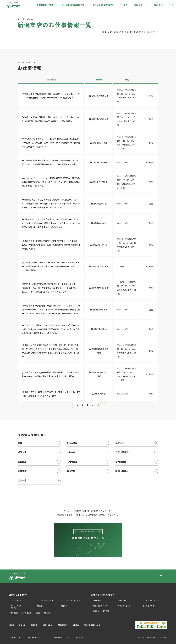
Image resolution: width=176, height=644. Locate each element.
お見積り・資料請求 (43, 613)
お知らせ (138, 5)
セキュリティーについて (37, 637)
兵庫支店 (39, 481)
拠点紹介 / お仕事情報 (101, 611)
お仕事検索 (97, 601)
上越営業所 (88, 443)
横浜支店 (39, 452)
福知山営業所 (137, 471)
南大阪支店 (137, 462)
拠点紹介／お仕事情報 (134, 32)
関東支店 (137, 443)
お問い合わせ (47, 625)
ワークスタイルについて (152, 601)
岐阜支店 (88, 452)
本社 (39, 443)
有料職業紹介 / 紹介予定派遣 (21, 613)
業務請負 (64, 606)
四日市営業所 (137, 452)
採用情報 (159, 5)
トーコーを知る (16, 601)
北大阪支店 (88, 462)
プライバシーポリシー (61, 637)
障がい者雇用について (103, 5)
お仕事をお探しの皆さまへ (74, 5)
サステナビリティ (15, 637)
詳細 (151, 96)
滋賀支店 (39, 462)
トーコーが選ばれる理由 (44, 601)
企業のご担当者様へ (46, 5)
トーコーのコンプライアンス (71, 601)
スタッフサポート (124, 606)
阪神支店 (39, 471)
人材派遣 (39, 606)
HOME (104, 32)
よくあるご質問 (148, 606)
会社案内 (124, 5)
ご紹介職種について (100, 606)
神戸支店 (88, 471)
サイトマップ (80, 637)
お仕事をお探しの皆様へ (116, 32)
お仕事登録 (122, 601)
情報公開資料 (62, 625)
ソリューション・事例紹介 (17, 607)
